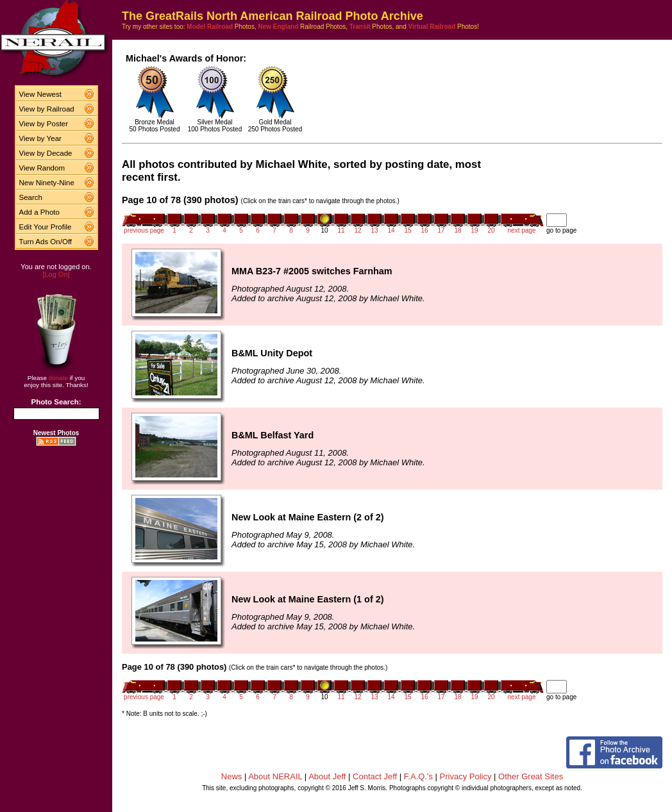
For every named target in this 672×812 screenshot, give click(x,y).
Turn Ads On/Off (46, 242)
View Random (42, 168)
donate (58, 378)
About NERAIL (275, 776)
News (232, 776)
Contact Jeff (375, 776)
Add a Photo (39, 212)
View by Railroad (47, 109)
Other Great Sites (531, 776)
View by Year (40, 138)
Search (31, 197)
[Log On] (56, 274)
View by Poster (44, 124)
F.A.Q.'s (418, 776)
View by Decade (46, 153)
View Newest (40, 94)
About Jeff (327, 776)
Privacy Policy (466, 776)
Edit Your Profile (46, 227)
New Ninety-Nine (47, 183)
